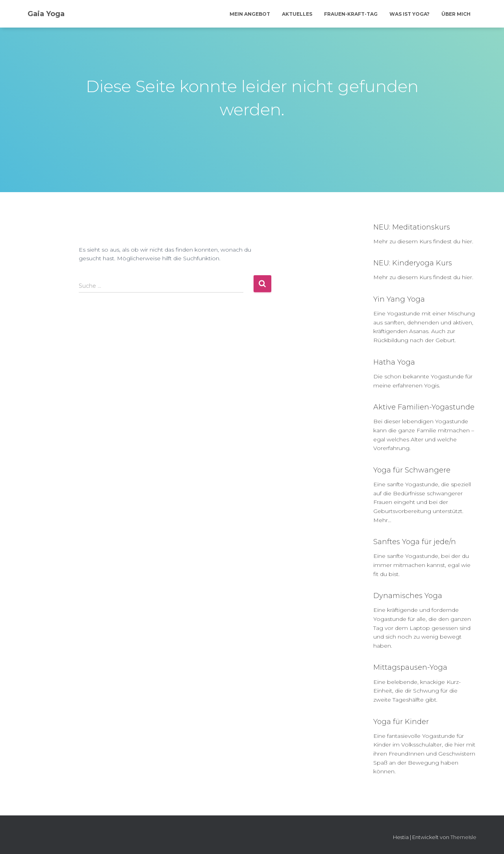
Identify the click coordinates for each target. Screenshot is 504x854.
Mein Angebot (250, 14)
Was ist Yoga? (409, 14)
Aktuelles (297, 14)
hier (467, 241)
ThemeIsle (463, 837)
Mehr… (382, 520)
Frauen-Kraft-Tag (351, 14)
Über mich (456, 14)
